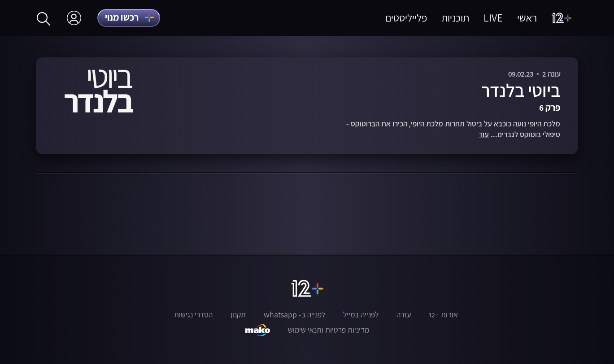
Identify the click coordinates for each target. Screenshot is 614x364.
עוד (484, 135)
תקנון (238, 315)
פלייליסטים (406, 18)
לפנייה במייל (361, 315)
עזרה (404, 315)
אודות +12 (443, 315)
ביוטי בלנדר (521, 90)
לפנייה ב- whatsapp (294, 315)
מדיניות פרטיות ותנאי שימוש (329, 330)
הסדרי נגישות (193, 315)
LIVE (493, 18)
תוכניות (455, 18)
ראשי (527, 18)
